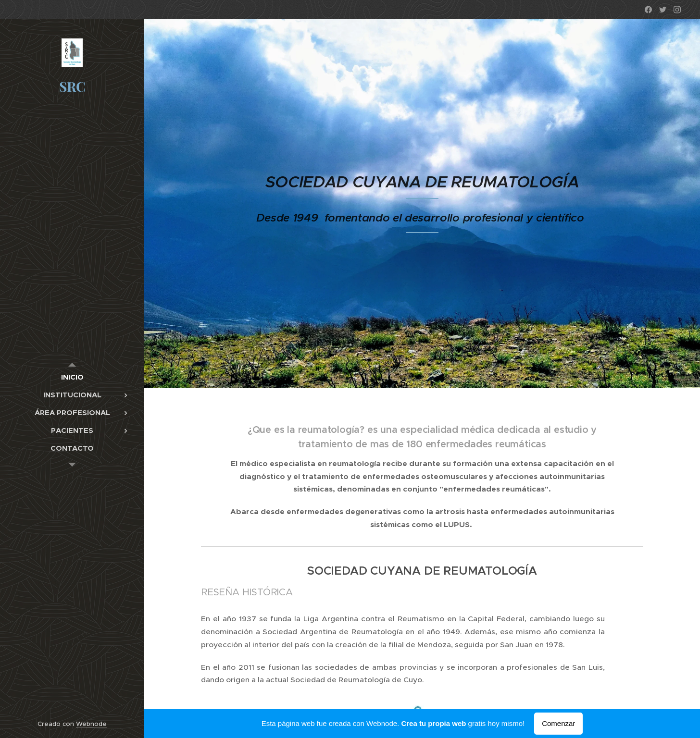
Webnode (91, 724)
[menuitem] (72, 377)
